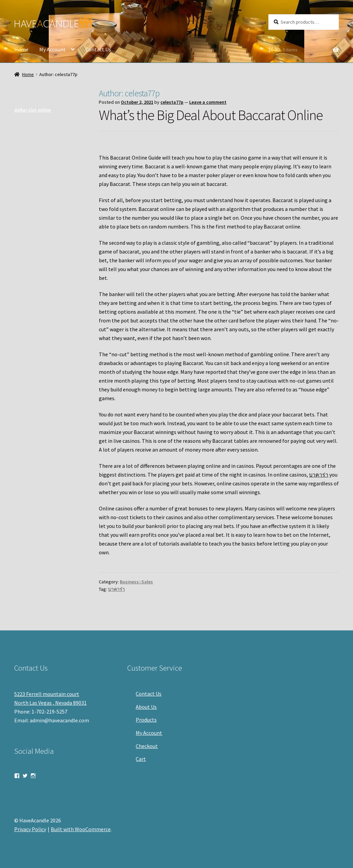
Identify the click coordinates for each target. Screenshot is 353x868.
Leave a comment (208, 102)
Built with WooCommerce (81, 829)
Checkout (147, 746)
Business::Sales (136, 582)
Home (21, 49)
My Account (52, 49)
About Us (146, 707)
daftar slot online (32, 110)
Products (146, 720)
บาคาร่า (319, 475)
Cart (141, 759)
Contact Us (98, 49)
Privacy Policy (30, 829)
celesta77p (172, 102)
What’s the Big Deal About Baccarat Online (211, 115)
